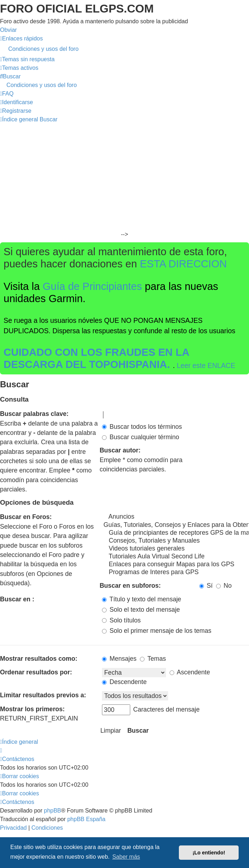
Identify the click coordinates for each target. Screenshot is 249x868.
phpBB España (86, 819)
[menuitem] (125, 49)
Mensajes (119, 659)
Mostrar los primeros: (32, 709)
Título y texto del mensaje (141, 599)
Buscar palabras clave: (34, 414)
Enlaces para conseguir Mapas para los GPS (175, 564)
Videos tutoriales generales (175, 549)
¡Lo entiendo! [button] (209, 853)
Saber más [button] (126, 857)
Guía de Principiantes (92, 286)
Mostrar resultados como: (39, 659)
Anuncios (175, 517)
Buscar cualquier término (141, 437)
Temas (153, 659)
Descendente (124, 682)
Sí (206, 586)
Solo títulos (121, 620)
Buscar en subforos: (130, 586)
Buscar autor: (120, 450)
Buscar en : (17, 599)
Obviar (8, 30)
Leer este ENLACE (206, 365)
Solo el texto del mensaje (141, 610)
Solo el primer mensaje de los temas (157, 631)
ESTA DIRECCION (183, 264)
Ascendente (190, 672)
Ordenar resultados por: (36, 672)
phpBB (53, 811)
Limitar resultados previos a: (43, 695)
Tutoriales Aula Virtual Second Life (175, 557)
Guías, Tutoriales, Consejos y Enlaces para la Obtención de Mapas (175, 525)
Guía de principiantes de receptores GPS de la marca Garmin (175, 533)
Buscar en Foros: (26, 517)
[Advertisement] (125, 178)
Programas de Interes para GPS (175, 572)
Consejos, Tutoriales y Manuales (175, 541)
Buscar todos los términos (142, 427)
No (224, 586)
